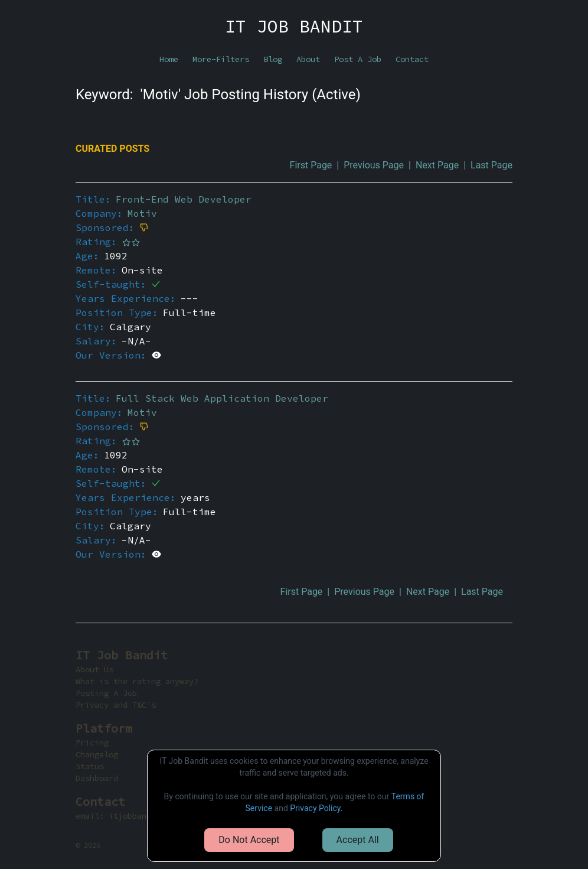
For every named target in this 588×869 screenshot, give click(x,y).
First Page (311, 165)
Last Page (491, 165)
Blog (273, 59)
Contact (412, 59)
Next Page (437, 165)
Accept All (358, 840)
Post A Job (358, 59)
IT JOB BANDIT (294, 26)
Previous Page (374, 165)
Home (169, 59)
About (308, 59)
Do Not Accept (249, 840)
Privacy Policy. (316, 808)
